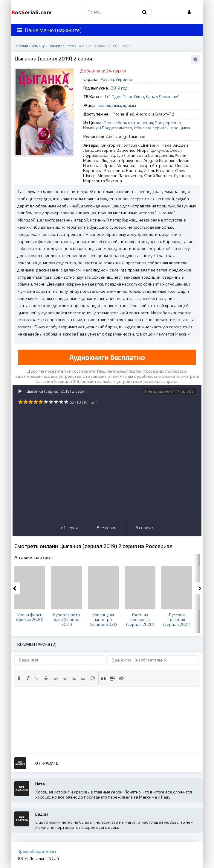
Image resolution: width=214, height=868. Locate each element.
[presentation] (19, 678)
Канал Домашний (163, 97)
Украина (124, 79)
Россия (107, 79)
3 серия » (145, 528)
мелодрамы (109, 105)
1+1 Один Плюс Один (124, 97)
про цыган (181, 128)
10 (66, 402)
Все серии (107, 528)
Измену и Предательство (108, 128)
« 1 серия (69, 528)
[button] (19, 678)
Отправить (47, 763)
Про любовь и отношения (128, 123)
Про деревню (168, 123)
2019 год (119, 88)
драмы (129, 105)
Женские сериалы (152, 128)
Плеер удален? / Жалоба (169, 391)
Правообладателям (37, 851)
